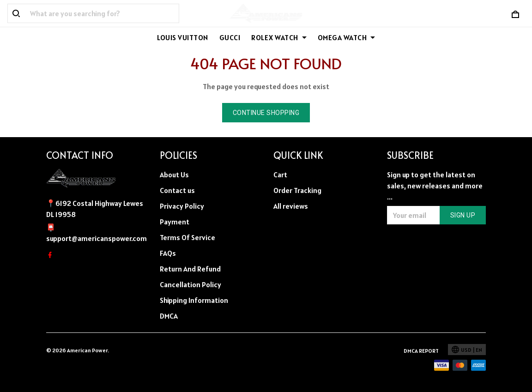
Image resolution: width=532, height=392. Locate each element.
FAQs (168, 253)
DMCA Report (421, 351)
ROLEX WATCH (279, 37)
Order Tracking (297, 190)
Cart (280, 175)
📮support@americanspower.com (96, 233)
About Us (174, 175)
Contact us (177, 190)
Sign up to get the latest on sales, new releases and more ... (435, 186)
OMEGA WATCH (347, 37)
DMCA (169, 316)
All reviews (291, 206)
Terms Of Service (187, 237)
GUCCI (230, 37)
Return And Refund (190, 269)
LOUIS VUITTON (183, 37)
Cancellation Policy (190, 284)
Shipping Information (194, 300)
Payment (175, 222)
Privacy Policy (182, 206)
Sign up (463, 215)
